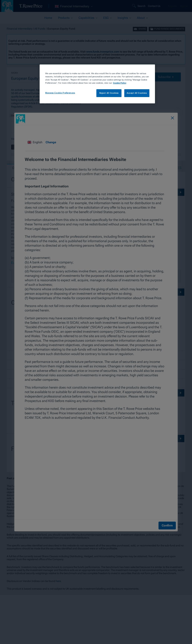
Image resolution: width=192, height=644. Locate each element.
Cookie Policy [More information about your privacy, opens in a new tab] (120, 83)
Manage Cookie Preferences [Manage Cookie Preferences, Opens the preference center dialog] (60, 93)
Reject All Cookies (109, 93)
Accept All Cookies (137, 93)
